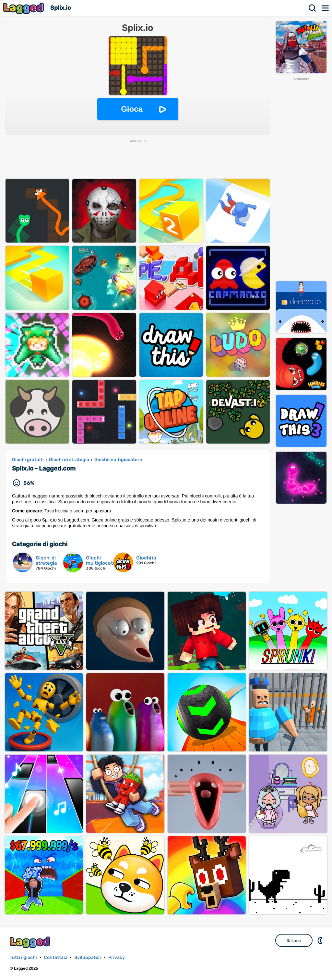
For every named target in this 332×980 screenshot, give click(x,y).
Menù (326, 8)
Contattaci (56, 957)
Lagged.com (31, 942)
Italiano (294, 941)
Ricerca (313, 8)
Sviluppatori (88, 957)
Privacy (117, 957)
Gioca (132, 109)
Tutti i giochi (23, 957)
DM (321, 940)
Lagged (24, 8)
